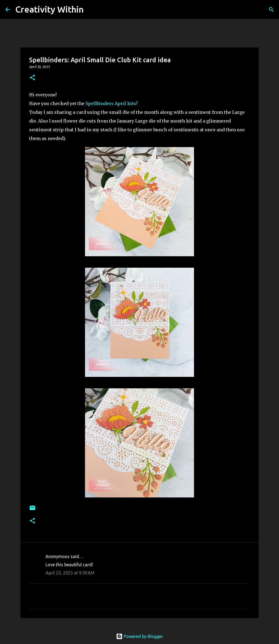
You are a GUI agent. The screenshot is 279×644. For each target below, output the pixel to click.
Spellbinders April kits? (112, 103)
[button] (32, 78)
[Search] (91, 10)
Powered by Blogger (139, 636)
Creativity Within (49, 9)
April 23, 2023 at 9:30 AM (70, 573)
